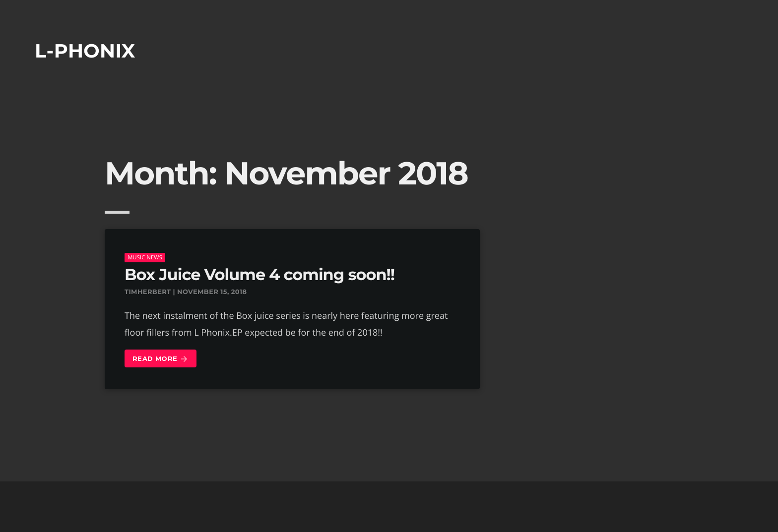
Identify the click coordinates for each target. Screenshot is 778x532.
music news (145, 257)
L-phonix (85, 51)
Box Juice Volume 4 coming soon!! (259, 275)
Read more (161, 359)
